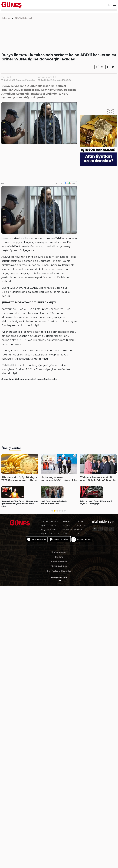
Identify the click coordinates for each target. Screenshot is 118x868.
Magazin (45, 530)
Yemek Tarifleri (69, 530)
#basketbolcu (50, 379)
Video (79, 530)
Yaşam (44, 534)
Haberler (6, 18)
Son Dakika (82, 534)
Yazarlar (80, 521)
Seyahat (66, 521)
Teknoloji (54, 530)
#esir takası (37, 379)
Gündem (45, 521)
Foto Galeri (81, 525)
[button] (108, 111)
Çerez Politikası (59, 562)
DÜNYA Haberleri (23, 18)
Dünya (53, 525)
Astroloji (66, 525)
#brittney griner (23, 379)
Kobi (65, 534)
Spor (43, 525)
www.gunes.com (59, 577)
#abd (12, 379)
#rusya (5, 379)
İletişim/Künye (59, 552)
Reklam (59, 557)
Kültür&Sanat (56, 534)
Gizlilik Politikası (59, 566)
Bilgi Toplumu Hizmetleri (59, 571)
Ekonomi (54, 521)
